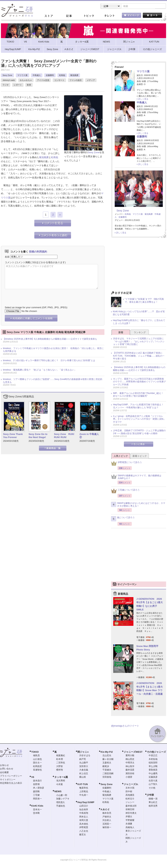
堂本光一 (37, 810)
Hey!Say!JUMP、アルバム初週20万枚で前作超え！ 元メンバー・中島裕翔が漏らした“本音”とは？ (139, 406)
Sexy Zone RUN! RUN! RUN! (64, 436)
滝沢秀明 (61, 781)
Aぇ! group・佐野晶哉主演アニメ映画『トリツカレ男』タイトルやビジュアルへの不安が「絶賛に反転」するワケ (139, 419)
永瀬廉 (129, 824)
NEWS (58, 792)
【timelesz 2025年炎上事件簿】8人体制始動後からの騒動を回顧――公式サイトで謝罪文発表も (50, 339)
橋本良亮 (107, 813)
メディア (91, 81)
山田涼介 (84, 806)
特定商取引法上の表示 (11, 783)
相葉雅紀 (61, 756)
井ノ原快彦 (39, 788)
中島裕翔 (84, 813)
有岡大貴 (84, 821)
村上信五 (84, 774)
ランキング (140, 333)
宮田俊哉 (107, 777)
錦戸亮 (83, 759)
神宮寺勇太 (131, 813)
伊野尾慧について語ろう (126, 464)
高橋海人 (130, 828)
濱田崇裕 (130, 774)
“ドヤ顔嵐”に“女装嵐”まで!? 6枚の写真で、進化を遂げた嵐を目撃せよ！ (144, 301)
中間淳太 (130, 763)
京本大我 (130, 788)
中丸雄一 (84, 795)
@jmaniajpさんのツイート (125, 726)
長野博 (36, 785)
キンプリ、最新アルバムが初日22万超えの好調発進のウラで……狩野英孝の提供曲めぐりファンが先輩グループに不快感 (139, 382)
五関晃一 (107, 824)
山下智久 (153, 785)
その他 (152, 788)
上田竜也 (84, 792)
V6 (33, 777)
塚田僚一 (107, 828)
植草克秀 (153, 806)
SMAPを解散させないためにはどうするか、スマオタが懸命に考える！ (138, 505)
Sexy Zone (7, 76)
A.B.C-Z (105, 810)
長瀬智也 (37, 770)
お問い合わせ (7, 769)
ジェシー (130, 803)
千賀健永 (107, 770)
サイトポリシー (8, 780)
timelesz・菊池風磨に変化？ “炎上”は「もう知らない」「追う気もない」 (40, 370)
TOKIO (35, 752)
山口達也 (37, 759)
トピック (89, 16)
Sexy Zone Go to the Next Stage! (38, 436)
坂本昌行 (37, 781)
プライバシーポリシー (11, 776)
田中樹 (129, 792)
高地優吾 (130, 795)
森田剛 (36, 792)
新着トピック (140, 456)
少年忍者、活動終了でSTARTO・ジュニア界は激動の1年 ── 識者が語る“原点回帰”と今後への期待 (139, 432)
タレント (109, 16)
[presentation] (33, 295)
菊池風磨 (74, 76)
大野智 (59, 767)
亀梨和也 (84, 788)
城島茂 (36, 756)
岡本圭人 (84, 817)
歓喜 (29, 85)
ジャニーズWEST (133, 752)
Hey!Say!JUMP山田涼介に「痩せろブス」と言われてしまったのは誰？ (139, 322)
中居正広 (153, 756)
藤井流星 (130, 770)
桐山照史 (130, 759)
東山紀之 (153, 803)
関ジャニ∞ (83, 752)
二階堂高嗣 (108, 774)
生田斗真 (153, 781)
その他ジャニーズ (156, 752)
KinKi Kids (37, 806)
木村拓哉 (153, 759)
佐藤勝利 (50, 76)
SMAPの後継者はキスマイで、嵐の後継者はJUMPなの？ (136, 477)
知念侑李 (84, 810)
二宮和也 (61, 763)
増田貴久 (61, 803)
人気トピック (121, 456)
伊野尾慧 (84, 828)
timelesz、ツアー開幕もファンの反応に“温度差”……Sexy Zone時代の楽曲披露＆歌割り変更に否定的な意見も (53, 381)
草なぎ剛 (153, 767)
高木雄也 (84, 824)
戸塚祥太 (107, 817)
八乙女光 (84, 831)
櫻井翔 (59, 770)
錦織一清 (153, 799)
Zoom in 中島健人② (89, 436)
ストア (49, 16)
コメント (10, 263)
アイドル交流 (43, 81)
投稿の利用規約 (38, 252)
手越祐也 (61, 806)
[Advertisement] (139, 266)
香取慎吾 (153, 770)
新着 (121, 333)
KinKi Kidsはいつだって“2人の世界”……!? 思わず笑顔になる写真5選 (139, 313)
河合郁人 (107, 821)
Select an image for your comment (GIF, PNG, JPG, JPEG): (36, 308)
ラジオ (6, 85)
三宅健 (36, 795)
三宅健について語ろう (125, 491)
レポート (18, 85)
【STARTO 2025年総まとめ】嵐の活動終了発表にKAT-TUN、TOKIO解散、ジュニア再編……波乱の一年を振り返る (139, 356)
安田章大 (84, 767)
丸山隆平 (84, 763)
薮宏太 (83, 835)
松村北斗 (130, 799)
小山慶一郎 (62, 796)
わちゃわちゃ (26, 81)
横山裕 (83, 777)
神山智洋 (130, 767)
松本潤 (59, 759)
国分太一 (37, 763)
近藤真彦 (153, 777)
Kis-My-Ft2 (107, 752)
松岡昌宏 (37, 767)
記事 (69, 16)
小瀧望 (129, 777)
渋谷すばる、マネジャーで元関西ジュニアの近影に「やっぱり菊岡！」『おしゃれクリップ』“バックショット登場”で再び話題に (139, 342)
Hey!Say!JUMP (86, 803)
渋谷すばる (85, 756)
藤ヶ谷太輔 (108, 759)
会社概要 (4, 773)
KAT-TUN (83, 785)
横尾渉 (106, 767)
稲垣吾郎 (153, 763)
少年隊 (150, 795)
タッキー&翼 (61, 777)
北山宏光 (107, 756)
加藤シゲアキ (63, 799)
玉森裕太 (107, 763)
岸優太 (129, 817)
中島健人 (37, 76)
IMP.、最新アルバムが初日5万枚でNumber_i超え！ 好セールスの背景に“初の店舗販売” (139, 395)
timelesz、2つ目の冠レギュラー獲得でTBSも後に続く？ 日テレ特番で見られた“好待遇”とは (49, 361)
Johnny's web (9, 81)
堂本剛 (36, 813)
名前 (7, 257)
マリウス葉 (22, 76)
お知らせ (4, 766)
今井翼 (59, 785)
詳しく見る (143, 99)
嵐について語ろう (123, 519)
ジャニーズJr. (131, 785)
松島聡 (62, 76)
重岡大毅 (130, 756)
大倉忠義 (84, 770)
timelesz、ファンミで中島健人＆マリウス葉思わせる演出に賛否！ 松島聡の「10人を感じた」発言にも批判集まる (53, 350)
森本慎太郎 (131, 806)
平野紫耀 (130, 821)
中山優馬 (153, 774)
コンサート (59, 81)
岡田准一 (37, 799)
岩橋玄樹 (130, 810)
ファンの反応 (76, 81)
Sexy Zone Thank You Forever (13, 436)
